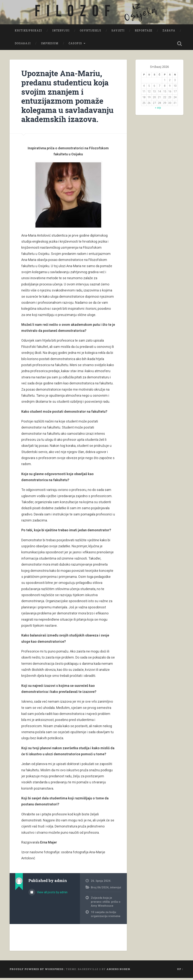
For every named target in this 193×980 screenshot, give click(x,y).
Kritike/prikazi (28, 33)
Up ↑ (180, 971)
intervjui (116, 890)
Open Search (180, 46)
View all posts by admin (52, 894)
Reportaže (144, 33)
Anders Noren (118, 971)
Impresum (50, 45)
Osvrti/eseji (90, 33)
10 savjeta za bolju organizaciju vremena (106, 916)
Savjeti (118, 33)
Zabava (169, 33)
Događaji (23, 45)
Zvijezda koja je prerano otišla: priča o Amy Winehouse (106, 904)
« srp (158, 110)
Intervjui (61, 33)
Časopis (75, 45)
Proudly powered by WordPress (36, 971)
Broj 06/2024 (100, 890)
